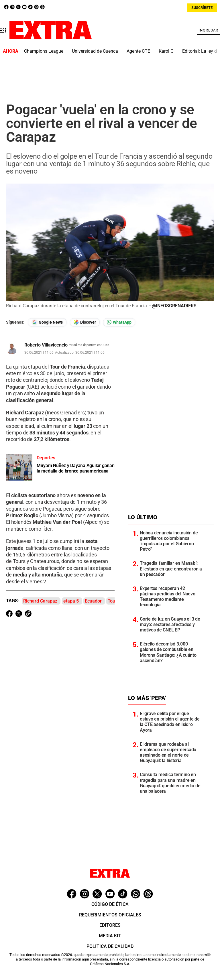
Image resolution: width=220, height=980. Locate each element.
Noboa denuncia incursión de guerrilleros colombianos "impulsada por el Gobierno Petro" (169, 541)
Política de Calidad (110, 946)
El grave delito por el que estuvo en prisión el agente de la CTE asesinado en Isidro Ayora (170, 722)
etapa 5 (71, 601)
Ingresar (208, 30)
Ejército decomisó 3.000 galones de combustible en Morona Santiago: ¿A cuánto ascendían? (168, 652)
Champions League (44, 51)
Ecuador (93, 601)
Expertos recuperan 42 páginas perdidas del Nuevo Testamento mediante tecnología (168, 597)
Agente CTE (138, 51)
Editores (110, 925)
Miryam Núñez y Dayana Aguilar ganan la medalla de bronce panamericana (76, 468)
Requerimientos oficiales (110, 915)
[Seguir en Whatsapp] (119, 322)
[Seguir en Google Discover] (85, 322)
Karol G (166, 51)
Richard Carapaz (40, 601)
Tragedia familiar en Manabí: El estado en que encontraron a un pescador (171, 569)
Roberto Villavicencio (46, 345)
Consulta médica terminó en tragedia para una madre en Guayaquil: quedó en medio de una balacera (170, 783)
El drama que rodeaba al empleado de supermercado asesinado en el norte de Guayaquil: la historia (168, 752)
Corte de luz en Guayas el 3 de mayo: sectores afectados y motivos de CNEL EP (170, 624)
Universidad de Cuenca (95, 51)
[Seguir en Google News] (47, 322)
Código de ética (110, 904)
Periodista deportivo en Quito (88, 345)
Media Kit (110, 936)
